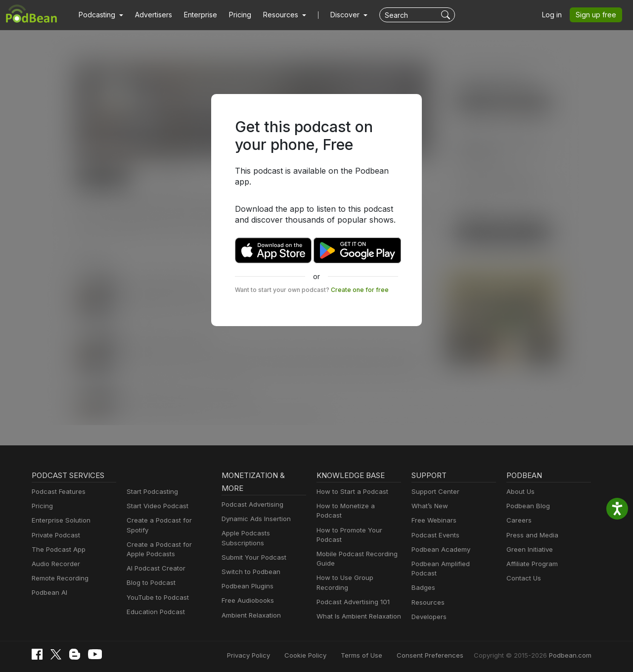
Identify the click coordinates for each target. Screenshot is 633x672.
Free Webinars (433, 520)
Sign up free (598, 15)
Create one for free (346, 279)
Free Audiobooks (246, 600)
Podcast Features (57, 492)
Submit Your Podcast (252, 557)
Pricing (233, 15)
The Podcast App (56, 550)
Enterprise (195, 15)
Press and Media (531, 535)
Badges (423, 578)
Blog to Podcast (149, 573)
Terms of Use (380, 653)
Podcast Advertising (250, 504)
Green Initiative (528, 550)
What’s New (429, 506)
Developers (428, 607)
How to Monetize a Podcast (356, 506)
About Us (520, 492)
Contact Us (522, 578)
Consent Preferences (443, 653)
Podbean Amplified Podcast (451, 564)
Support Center (433, 492)
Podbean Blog (527, 506)
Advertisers (150, 15)
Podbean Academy (439, 550)
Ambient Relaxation (250, 615)
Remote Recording (59, 578)
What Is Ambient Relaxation (357, 607)
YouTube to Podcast (156, 588)
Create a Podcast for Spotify (167, 520)
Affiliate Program (530, 564)
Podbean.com (572, 653)
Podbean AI (48, 593)
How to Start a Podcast (350, 492)
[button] (100, 15)
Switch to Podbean (249, 572)
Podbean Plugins (246, 586)
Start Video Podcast (155, 506)
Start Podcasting (151, 492)
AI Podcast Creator (154, 559)
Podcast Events (434, 535)
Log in (555, 15)
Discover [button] (335, 15)
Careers (518, 520)
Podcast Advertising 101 (352, 593)
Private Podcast (54, 535)
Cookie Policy (328, 653)
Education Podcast (154, 602)
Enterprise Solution (59, 520)
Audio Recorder (54, 564)
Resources (427, 593)
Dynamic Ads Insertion (254, 519)
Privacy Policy (274, 653)
